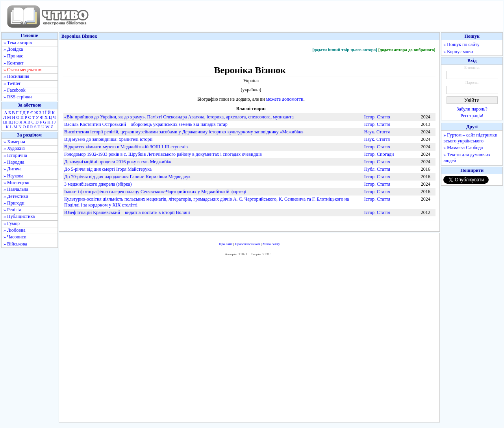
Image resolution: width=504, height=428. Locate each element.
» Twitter (12, 83)
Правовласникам (248, 244)
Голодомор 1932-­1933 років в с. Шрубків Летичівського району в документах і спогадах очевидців (163, 154)
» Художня (14, 148)
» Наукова (13, 176)
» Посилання (16, 76)
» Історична (15, 155)
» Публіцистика (19, 216)
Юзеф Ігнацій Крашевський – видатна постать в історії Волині (127, 212)
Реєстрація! (472, 116)
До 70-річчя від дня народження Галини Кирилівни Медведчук (127, 177)
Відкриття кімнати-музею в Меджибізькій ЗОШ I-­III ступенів (126, 147)
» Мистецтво (16, 183)
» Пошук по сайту (461, 44)
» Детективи (16, 196)
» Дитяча (13, 169)
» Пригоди (14, 203)
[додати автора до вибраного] (407, 50)
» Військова (15, 244)
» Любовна (15, 230)
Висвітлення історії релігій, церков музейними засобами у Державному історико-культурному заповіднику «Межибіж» (184, 132)
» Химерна (14, 142)
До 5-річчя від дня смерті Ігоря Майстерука (108, 169)
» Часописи (15, 237)
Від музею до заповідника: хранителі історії (108, 139)
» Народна (14, 162)
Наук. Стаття (377, 132)
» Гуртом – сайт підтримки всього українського (470, 138)
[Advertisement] (249, 341)
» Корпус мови (458, 52)
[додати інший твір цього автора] (345, 50)
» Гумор (12, 223)
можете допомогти (285, 99)
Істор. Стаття (377, 117)
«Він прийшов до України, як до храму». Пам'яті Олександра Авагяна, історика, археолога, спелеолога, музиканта (179, 117)
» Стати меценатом (22, 70)
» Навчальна (16, 189)
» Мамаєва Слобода (463, 148)
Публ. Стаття (377, 169)
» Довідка (13, 49)
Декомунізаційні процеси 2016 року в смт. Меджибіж (118, 162)
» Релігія (12, 210)
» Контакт (13, 63)
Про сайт (226, 244)
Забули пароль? (472, 109)
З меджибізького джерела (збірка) (98, 184)
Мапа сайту (271, 244)
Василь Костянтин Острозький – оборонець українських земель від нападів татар (146, 124)
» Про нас (13, 56)
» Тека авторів (18, 42)
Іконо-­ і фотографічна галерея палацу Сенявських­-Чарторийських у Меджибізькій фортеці (155, 192)
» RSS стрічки (18, 97)
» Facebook (15, 90)
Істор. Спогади (379, 154)
